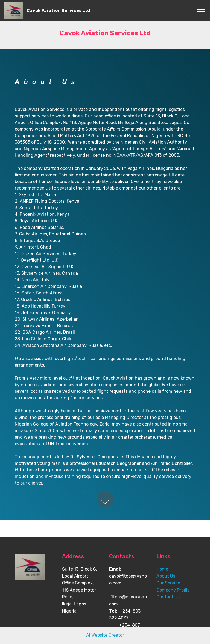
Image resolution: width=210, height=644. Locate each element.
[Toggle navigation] (201, 9)
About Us (166, 576)
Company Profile (173, 590)
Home (162, 569)
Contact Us (168, 597)
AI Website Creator (105, 635)
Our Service (168, 583)
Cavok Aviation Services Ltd (58, 11)
